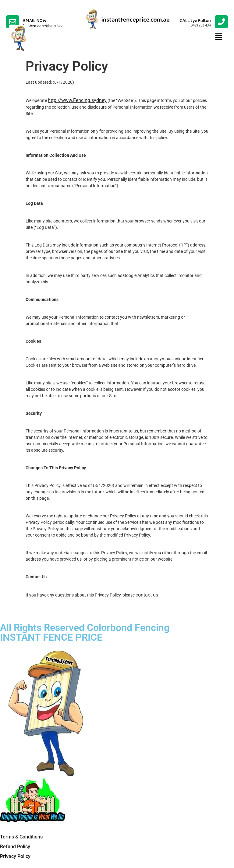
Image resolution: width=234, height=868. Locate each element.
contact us (147, 595)
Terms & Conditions (21, 837)
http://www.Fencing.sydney (77, 100)
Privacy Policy (15, 856)
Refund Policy (15, 847)
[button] (219, 37)
